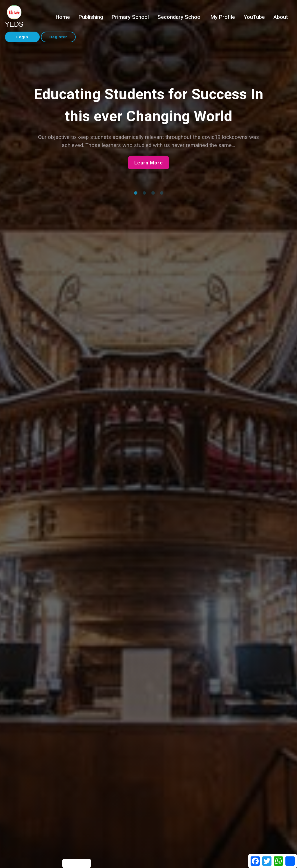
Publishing (91, 17)
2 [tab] (144, 193)
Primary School (130, 17)
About (281, 17)
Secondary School (180, 17)
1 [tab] (135, 193)
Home (63, 17)
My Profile (223, 17)
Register (58, 37)
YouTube (254, 17)
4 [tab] (162, 193)
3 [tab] (153, 193)
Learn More (149, 163)
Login (22, 37)
